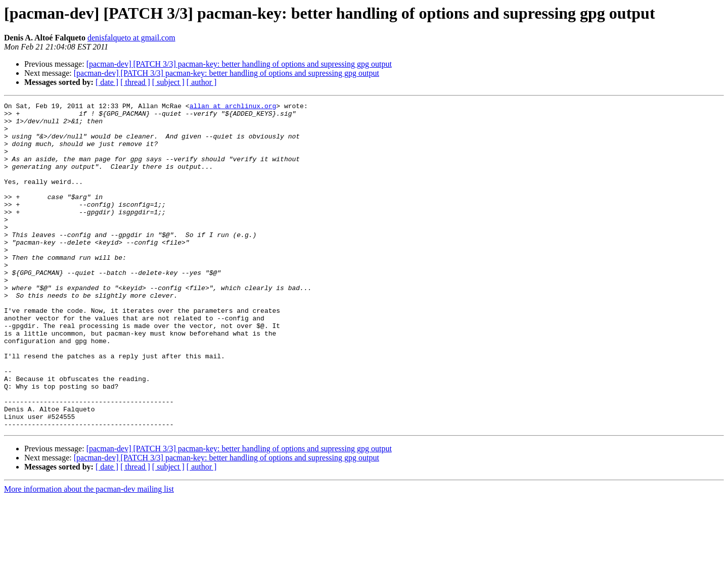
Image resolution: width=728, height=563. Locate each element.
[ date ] (107, 82)
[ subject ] (168, 82)
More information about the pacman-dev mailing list (89, 554)
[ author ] (202, 82)
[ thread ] (135, 82)
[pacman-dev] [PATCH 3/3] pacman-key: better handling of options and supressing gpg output (239, 64)
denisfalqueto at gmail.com (131, 38)
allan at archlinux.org (233, 107)
